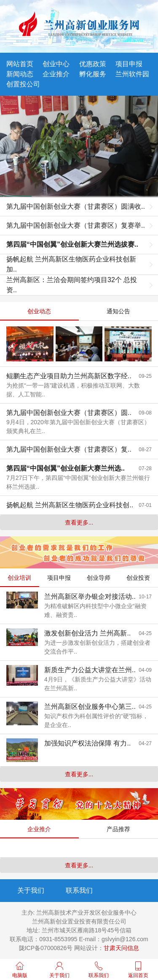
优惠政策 (93, 64)
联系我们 (79, 890)
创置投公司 (23, 84)
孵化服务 (93, 74)
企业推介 (56, 74)
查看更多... (79, 522)
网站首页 (20, 64)
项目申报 (129, 64)
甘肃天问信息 (121, 948)
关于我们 (31, 890)
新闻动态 (20, 74)
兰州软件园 (132, 74)
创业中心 (56, 64)
